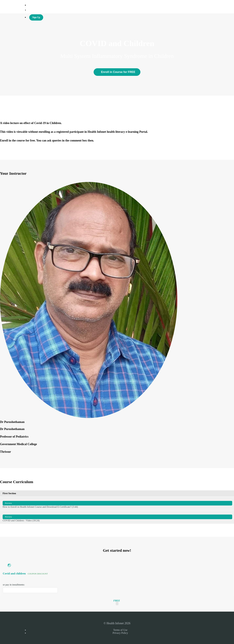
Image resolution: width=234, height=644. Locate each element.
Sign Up (36, 17)
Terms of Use (120, 630)
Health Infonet (35, 10)
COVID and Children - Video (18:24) (117, 517)
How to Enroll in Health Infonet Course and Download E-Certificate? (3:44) (117, 503)
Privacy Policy (120, 633)
